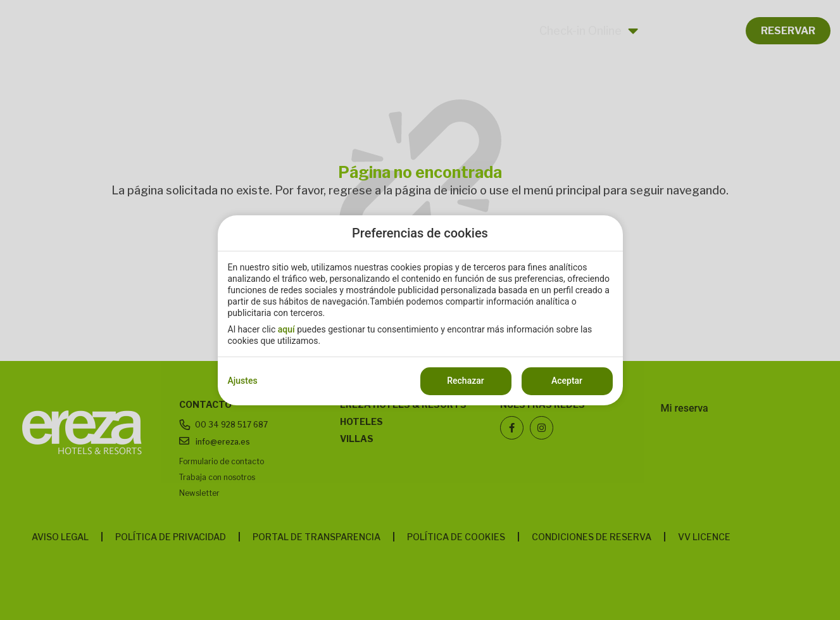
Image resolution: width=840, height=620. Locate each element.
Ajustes (243, 381)
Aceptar (567, 381)
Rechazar (465, 381)
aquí (286, 329)
